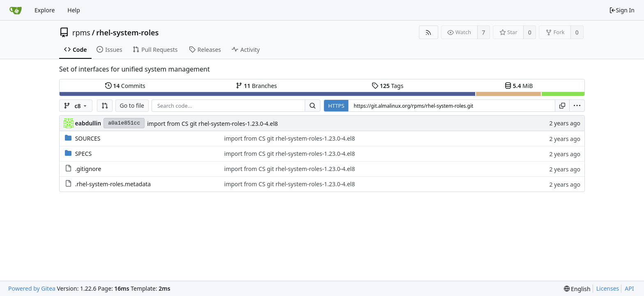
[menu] (577, 106)
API (629, 288)
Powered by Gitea (32, 288)
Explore (45, 10)
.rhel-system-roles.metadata (113, 184)
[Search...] (313, 106)
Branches (256, 86)
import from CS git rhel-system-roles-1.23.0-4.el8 (212, 124)
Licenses (608, 288)
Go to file (132, 105)
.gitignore (88, 169)
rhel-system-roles (127, 32)
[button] (105, 106)
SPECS (83, 154)
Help (74, 10)
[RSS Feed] (429, 32)
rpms (81, 32)
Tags (388, 86)
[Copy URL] (562, 106)
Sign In (622, 10)
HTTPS (336, 106)
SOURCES (88, 138)
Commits (125, 86)
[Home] (16, 10)
